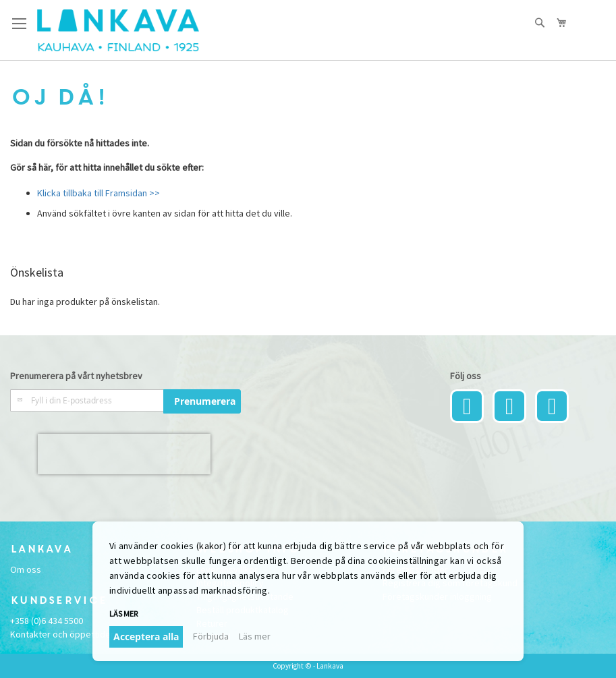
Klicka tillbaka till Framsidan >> (99, 193)
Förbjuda (211, 636)
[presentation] (124, 454)
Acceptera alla (146, 637)
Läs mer (123, 614)
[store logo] (118, 30)
